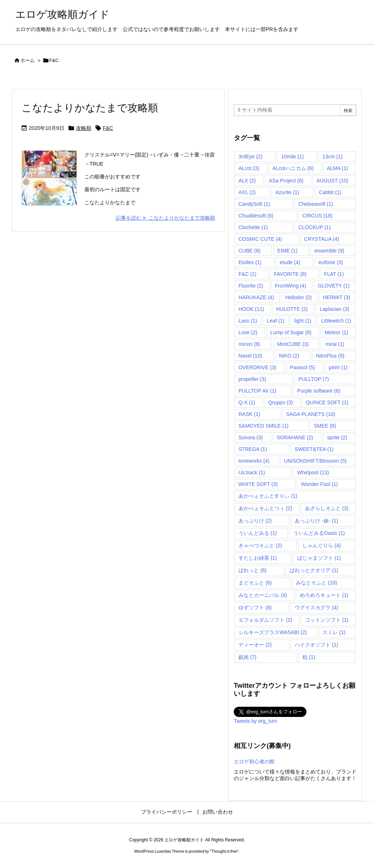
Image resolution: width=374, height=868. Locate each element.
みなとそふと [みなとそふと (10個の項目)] (316, 583)
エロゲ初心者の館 (254, 761)
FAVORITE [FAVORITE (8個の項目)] (290, 274)
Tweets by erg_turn (255, 721)
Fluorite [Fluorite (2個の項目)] (251, 286)
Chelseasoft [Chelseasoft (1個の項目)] (316, 204)
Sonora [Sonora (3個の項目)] (251, 437)
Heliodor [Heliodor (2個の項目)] (299, 297)
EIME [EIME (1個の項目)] (287, 251)
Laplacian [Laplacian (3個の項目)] (334, 309)
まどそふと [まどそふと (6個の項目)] (255, 583)
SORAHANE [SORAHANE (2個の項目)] (295, 437)
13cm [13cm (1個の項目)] (333, 157)
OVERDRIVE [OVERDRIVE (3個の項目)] (257, 367)
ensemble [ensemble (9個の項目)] (329, 251)
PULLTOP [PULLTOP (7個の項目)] (314, 379)
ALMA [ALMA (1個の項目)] (337, 168)
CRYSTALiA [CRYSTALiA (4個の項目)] (322, 239)
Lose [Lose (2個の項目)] (248, 332)
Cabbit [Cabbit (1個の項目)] (330, 192)
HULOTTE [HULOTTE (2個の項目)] (292, 309)
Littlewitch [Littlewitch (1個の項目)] (336, 321)
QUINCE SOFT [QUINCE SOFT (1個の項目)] (327, 402)
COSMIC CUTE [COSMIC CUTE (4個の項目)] (260, 239)
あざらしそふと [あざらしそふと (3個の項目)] (327, 508)
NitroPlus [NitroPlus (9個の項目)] (330, 356)
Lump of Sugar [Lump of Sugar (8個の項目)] (291, 332)
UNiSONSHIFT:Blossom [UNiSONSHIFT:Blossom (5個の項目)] (315, 461)
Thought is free (224, 851)
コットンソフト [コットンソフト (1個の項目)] (327, 620)
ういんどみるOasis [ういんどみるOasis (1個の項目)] (319, 533)
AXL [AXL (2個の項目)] (247, 192)
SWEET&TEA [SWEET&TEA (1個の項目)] (314, 449)
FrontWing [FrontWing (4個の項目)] (291, 286)
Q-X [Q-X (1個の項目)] (247, 402)
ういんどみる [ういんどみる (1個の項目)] (258, 533)
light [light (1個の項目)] (303, 321)
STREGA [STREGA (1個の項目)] (253, 449)
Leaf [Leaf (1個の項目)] (276, 321)
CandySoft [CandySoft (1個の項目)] (254, 204)
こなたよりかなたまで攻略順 (90, 108)
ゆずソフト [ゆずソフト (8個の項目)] (255, 607)
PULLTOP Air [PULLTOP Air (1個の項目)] (257, 391)
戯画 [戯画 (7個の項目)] (247, 657)
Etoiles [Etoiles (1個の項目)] (250, 262)
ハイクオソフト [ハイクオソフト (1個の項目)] (316, 645)
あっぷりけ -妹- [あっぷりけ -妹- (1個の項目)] (316, 521)
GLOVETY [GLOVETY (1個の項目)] (334, 286)
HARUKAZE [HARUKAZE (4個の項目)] (256, 297)
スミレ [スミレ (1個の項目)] (334, 632)
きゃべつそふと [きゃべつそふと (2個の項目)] (260, 545)
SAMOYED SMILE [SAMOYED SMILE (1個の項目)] (264, 426)
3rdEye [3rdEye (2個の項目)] (250, 157)
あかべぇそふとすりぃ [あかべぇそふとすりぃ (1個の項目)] (268, 496)
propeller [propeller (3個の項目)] (252, 379)
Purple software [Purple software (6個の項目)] (319, 391)
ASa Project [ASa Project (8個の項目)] (286, 181)
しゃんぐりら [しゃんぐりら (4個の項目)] (322, 545)
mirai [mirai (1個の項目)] (335, 344)
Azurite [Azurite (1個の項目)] (287, 192)
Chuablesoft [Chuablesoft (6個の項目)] (256, 216)
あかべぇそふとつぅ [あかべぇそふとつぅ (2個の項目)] (265, 508)
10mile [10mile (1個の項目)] (292, 157)
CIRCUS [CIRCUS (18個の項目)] (317, 216)
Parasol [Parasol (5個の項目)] (302, 367)
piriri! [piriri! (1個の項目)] (338, 367)
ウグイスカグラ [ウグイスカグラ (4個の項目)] (316, 607)
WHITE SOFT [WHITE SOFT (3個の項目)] (258, 484)
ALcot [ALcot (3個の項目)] (249, 168)
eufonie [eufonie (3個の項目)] (331, 262)
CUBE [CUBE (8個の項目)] (249, 251)
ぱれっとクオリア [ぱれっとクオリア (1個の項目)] (314, 570)
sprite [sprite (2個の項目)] (337, 437)
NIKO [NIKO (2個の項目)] (289, 356)
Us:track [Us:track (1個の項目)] (252, 472)
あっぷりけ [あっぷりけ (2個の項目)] (255, 521)
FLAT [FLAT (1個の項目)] (334, 274)
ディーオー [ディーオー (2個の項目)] (255, 645)
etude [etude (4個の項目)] (290, 262)
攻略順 (84, 128)
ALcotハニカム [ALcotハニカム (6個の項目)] (293, 168)
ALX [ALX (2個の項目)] (247, 181)
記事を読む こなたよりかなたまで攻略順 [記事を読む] (165, 218)
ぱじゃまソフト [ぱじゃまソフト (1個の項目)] (319, 558)
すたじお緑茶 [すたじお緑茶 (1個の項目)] (258, 558)
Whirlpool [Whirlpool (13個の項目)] (313, 472)
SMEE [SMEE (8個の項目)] (325, 426)
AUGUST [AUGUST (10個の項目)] (333, 181)
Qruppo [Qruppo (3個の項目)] (280, 402)
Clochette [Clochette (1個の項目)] (253, 227)
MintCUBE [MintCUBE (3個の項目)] (293, 344)
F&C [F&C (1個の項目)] (247, 274)
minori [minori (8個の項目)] (249, 344)
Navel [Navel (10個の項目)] (250, 356)
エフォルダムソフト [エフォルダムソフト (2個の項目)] (265, 620)
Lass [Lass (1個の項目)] (248, 321)
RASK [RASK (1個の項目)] (249, 414)
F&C (108, 128)
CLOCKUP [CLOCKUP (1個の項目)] (314, 227)
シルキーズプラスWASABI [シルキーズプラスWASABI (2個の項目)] (273, 632)
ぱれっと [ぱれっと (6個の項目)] (253, 570)
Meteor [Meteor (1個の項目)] (337, 332)
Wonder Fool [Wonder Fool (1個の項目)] (319, 484)
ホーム (28, 60)
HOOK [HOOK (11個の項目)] (251, 309)
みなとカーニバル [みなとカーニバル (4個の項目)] (263, 595)
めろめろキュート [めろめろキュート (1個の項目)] (324, 595)
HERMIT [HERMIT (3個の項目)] (336, 297)
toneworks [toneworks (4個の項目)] (254, 461)
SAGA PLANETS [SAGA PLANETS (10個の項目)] (311, 414)
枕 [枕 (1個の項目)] (309, 657)
